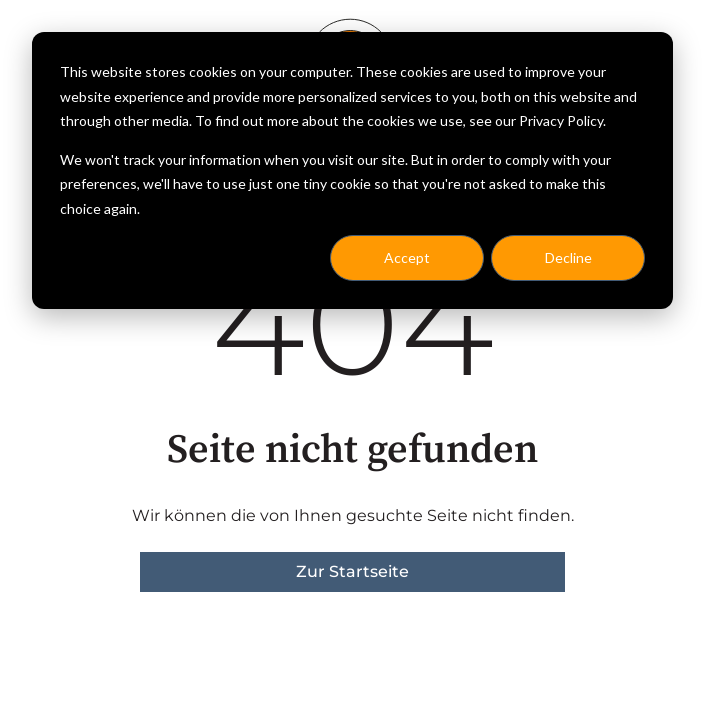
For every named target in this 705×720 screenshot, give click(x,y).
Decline (568, 257)
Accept (407, 257)
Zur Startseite (352, 571)
